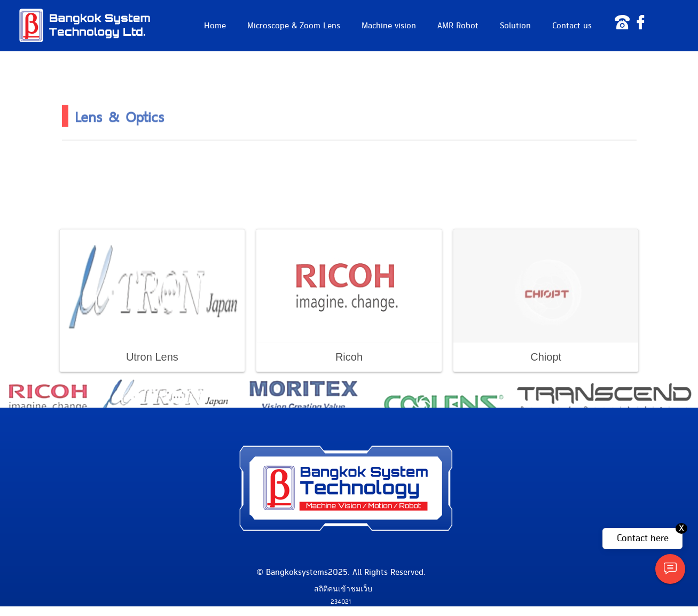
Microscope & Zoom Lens (294, 26)
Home (215, 26)
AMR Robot (458, 26)
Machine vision (389, 26)
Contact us (572, 26)
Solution (515, 26)
